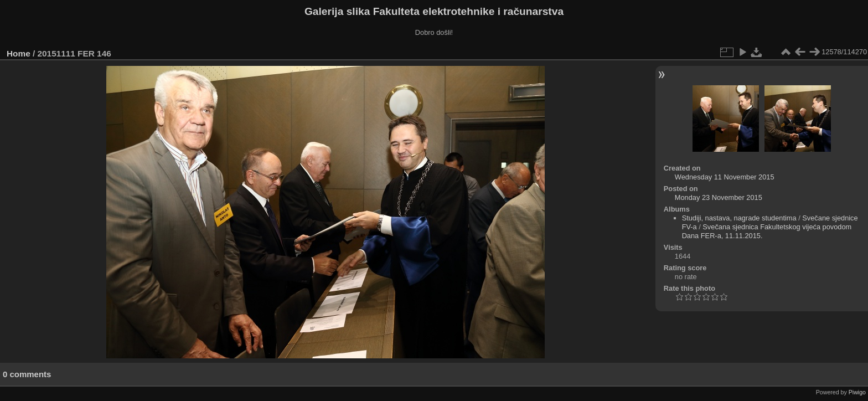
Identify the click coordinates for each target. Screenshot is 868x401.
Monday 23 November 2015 (719, 197)
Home (19, 53)
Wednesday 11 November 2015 (725, 177)
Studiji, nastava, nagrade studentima (739, 218)
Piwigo (857, 392)
